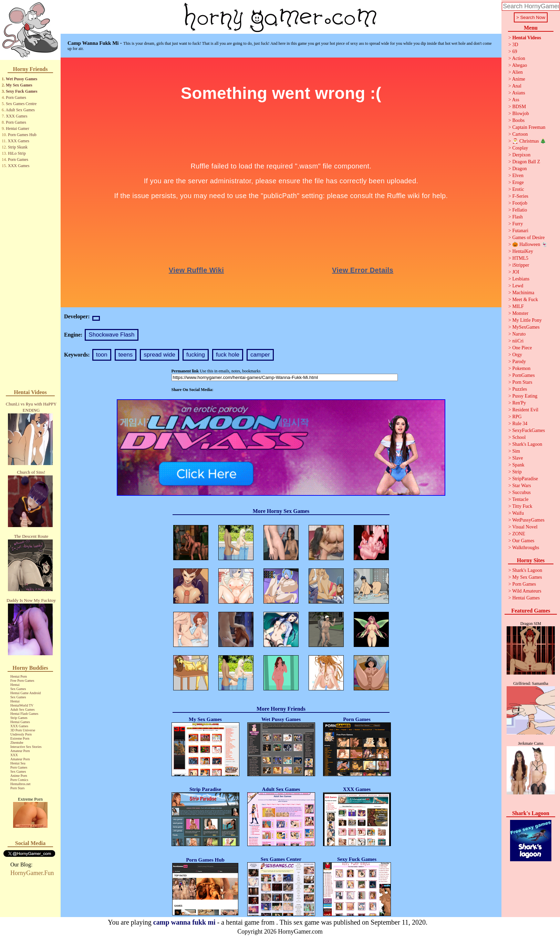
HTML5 (520, 258)
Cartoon (520, 134)
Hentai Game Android (25, 693)
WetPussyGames (528, 520)
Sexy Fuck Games (22, 91)
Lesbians (521, 279)
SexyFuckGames (528, 430)
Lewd (518, 286)
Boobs (518, 120)
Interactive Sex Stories (26, 747)
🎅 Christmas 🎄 (529, 141)
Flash (517, 217)
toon (102, 355)
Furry (517, 224)
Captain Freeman (529, 127)
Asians (519, 93)
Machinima (523, 293)
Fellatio (520, 210)
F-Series (520, 196)
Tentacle (520, 499)
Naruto (519, 334)
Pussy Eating (525, 396)
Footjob (520, 203)
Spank (518, 465)
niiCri (518, 341)
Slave (517, 458)
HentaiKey (523, 251)
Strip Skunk (18, 147)
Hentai (15, 685)
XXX (14, 755)
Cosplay (520, 148)
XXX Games (17, 116)
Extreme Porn (20, 738)
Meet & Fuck (525, 300)
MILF (518, 306)
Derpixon (521, 155)
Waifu (518, 513)
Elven (518, 176)
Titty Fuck (522, 506)
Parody (519, 362)
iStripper (521, 265)
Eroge (518, 182)
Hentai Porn (19, 676)
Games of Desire (528, 238)
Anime (519, 79)
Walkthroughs (526, 548)
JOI (516, 272)
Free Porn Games (22, 681)
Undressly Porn (21, 734)
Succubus (521, 492)
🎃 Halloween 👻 (530, 244)
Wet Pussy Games (22, 79)
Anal (517, 86)
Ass (516, 100)
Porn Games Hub (22, 135)
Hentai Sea (18, 763)
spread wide (159, 355)
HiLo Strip (17, 153)
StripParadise (525, 479)
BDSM (519, 107)
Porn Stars (17, 788)
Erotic (518, 189)
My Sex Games (19, 85)
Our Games (523, 541)
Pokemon (521, 368)
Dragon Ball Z (526, 162)
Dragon (519, 169)
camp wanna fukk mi (184, 922)
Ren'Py (519, 403)
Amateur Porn (20, 751)
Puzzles (520, 389)
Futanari (520, 231)
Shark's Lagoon (527, 444)
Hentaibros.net (20, 784)
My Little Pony (527, 320)
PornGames (523, 375)
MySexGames (526, 327)
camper (260, 355)
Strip (517, 472)
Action (519, 58)
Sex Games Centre (21, 104)
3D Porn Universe (23, 730)
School (519, 437)
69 (515, 52)
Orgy (517, 355)
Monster (520, 313)
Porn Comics (19, 780)
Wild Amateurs (527, 591)
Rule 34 (520, 424)
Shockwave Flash (111, 335)
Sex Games (18, 689)
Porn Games (16, 97)
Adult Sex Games (20, 110)
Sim (516, 451)
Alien (517, 72)
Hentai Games (20, 722)
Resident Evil (525, 410)
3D (515, 45)
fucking (196, 355)
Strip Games (19, 718)
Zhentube (17, 743)
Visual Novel (525, 527)
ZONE (518, 534)
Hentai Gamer (18, 128)
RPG (517, 417)
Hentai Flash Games (24, 714)
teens (126, 355)
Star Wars (521, 486)
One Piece (522, 348)
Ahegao (520, 65)
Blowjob (520, 114)
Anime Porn (19, 776)
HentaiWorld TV (22, 705)
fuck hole (228, 355)
